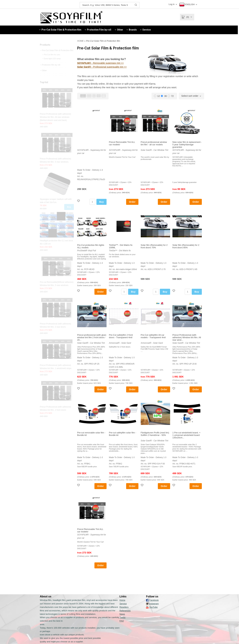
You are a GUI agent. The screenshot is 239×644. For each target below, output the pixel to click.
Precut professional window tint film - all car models (154, 143)
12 (157, 96)
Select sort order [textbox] (190, 96)
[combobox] (191, 96)
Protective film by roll (50, 71)
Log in (172, 4)
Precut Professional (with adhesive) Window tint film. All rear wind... (187, 337)
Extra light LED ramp (51, 65)
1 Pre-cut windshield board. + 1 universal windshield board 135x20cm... (186, 435)
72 (171, 96)
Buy (69, 213)
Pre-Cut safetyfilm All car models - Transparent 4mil (153, 336)
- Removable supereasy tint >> (100, 63)
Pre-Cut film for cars (51, 61)
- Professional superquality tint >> (102, 67)
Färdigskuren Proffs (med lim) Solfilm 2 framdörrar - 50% (155, 434)
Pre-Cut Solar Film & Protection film (57, 57)
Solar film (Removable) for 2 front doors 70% (154, 246)
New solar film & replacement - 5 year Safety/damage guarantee (187, 145)
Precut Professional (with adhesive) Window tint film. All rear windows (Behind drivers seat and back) (55, 124)
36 (164, 96)
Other (43, 77)
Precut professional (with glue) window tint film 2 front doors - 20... (92, 337)
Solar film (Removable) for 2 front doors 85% (186, 246)
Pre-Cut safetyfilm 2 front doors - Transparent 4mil (121, 336)
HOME (80, 41)
